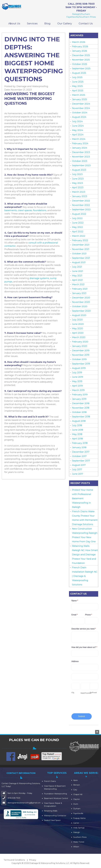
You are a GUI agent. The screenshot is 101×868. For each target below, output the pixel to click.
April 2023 (78, 188)
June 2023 (78, 179)
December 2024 (81, 104)
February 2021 (80, 289)
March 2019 (78, 390)
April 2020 (78, 333)
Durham (77, 809)
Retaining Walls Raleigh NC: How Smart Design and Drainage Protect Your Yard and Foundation (85, 555)
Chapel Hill (78, 794)
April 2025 (78, 91)
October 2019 (79, 359)
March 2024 (79, 139)
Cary (75, 790)
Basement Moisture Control (56, 798)
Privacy (33, 860)
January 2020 (80, 346)
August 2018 (79, 421)
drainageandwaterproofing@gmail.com (24, 803)
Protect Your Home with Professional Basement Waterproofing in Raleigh (83, 499)
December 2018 (81, 403)
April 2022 (78, 232)
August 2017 (79, 465)
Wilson (76, 847)
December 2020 (81, 298)
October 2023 (80, 161)
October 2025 (80, 64)
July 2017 (77, 469)
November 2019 (81, 355)
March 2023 (79, 192)
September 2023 (81, 165)
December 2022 (81, 201)
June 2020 (78, 324)
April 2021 (77, 280)
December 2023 (81, 152)
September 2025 (81, 69)
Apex (75, 780)
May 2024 (78, 130)
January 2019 (79, 399)
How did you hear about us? (84, 647)
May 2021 (77, 276)
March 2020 (79, 337)
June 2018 (78, 430)
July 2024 (77, 121)
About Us (14, 23)
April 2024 (78, 135)
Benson (77, 785)
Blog (47, 23)
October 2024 (80, 113)
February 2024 (80, 143)
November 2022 (81, 205)
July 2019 (77, 373)
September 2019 (81, 364)
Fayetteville (78, 813)
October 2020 (80, 306)
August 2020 (79, 315)
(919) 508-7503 (85, 4)
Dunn (76, 804)
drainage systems (39, 278)
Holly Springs (79, 828)
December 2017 (81, 452)
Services (32, 23)
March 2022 (79, 236)
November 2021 (81, 249)
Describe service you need (84, 629)
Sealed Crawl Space (52, 820)
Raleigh (77, 832)
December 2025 (81, 55)
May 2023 (77, 183)
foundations (40, 210)
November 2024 (81, 108)
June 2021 (78, 271)
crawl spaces (25, 210)
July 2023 (77, 174)
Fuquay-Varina (79, 818)
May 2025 (77, 86)
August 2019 (79, 368)
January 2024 (80, 148)
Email (75, 615)
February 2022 (80, 240)
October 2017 (79, 456)
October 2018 (79, 412)
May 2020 (78, 328)
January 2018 (79, 447)
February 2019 (80, 395)
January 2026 (80, 51)
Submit (82, 716)
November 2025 (81, 60)
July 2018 (77, 425)
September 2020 (81, 311)
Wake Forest (79, 842)
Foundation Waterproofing (55, 794)
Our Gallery (65, 23)
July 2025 (77, 77)
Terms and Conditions (14, 860)
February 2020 (80, 342)
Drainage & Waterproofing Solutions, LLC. (49, 863)
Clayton (77, 799)
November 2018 (81, 408)
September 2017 (81, 461)
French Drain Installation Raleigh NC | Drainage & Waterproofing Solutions (85, 576)
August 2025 (79, 73)
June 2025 (78, 82)
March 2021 (78, 284)
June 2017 (78, 474)
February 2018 (80, 443)
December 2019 (81, 351)
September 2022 (81, 210)
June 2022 (78, 223)
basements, (11, 210)
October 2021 (79, 254)
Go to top (97, 732)
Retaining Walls (51, 811)
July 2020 (77, 320)
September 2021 (81, 258)
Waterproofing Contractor (55, 816)
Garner (76, 823)
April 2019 (77, 386)
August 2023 (79, 170)
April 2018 (77, 439)
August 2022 (79, 214)
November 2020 (81, 302)
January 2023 (80, 196)
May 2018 (77, 434)
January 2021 (79, 293)
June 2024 (78, 126)
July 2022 (77, 218)
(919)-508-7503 (14, 798)
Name (75, 601)
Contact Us (86, 23)
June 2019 (78, 377)
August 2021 (79, 262)
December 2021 (81, 245)
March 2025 (79, 95)
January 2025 (79, 99)
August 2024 (79, 117)
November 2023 (81, 157)
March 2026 (79, 42)
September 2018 (81, 417)
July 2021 (77, 267)
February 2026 (80, 47)
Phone (89, 615)
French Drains (50, 781)
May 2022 (77, 227)
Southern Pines (80, 837)
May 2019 (77, 381)
